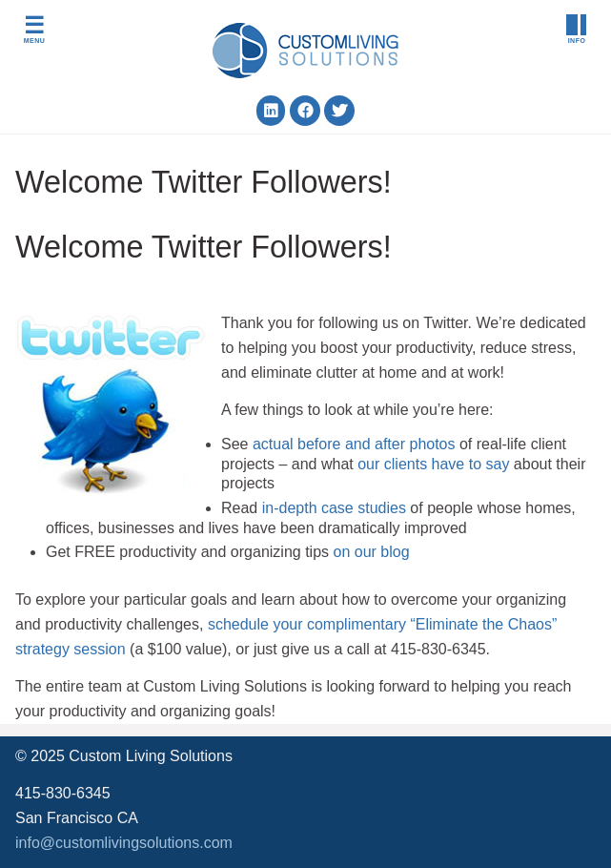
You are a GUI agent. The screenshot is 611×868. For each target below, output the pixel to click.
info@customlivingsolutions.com (124, 843)
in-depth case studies (334, 508)
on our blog (371, 552)
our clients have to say (433, 464)
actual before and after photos (354, 444)
